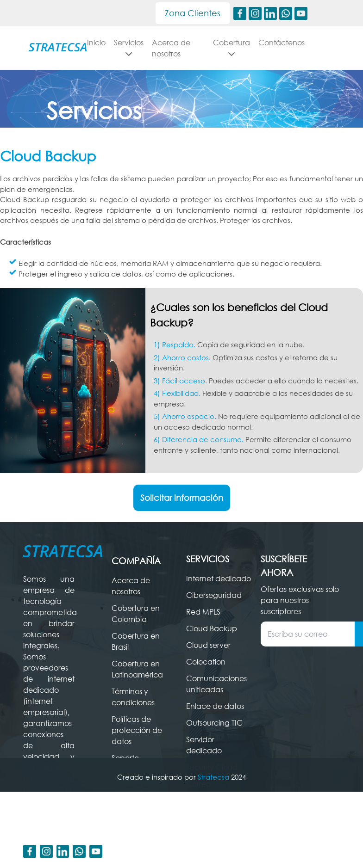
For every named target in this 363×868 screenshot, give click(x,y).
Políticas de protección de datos (137, 741)
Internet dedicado (219, 590)
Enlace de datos (215, 717)
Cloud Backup (212, 640)
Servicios (153, 48)
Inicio (120, 43)
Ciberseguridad (214, 606)
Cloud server (208, 656)
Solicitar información (182, 509)
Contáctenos (282, 43)
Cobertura (232, 48)
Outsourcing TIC (214, 734)
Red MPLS (203, 623)
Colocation (206, 673)
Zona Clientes (193, 13)
